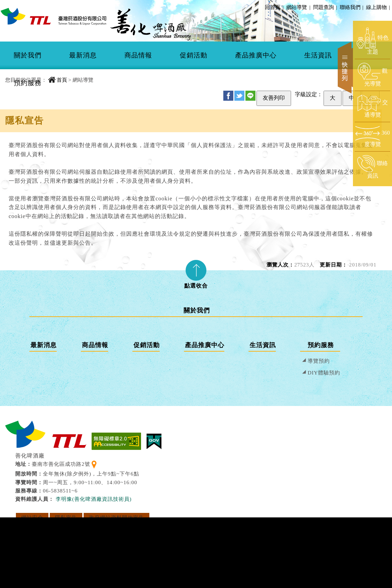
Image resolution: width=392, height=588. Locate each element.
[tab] (196, 272)
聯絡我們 (351, 7)
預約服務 (28, 83)
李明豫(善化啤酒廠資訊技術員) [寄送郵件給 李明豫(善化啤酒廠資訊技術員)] (94, 499)
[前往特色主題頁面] (372, 42)
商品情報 (138, 55)
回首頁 (273, 7)
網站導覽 (297, 7)
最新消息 (83, 55)
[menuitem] (28, 55)
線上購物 (377, 7)
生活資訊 (318, 55)
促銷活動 (194, 55)
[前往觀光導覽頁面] (372, 75)
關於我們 (28, 55)
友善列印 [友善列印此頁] (274, 98)
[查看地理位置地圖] (94, 464)
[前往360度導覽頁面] (372, 137)
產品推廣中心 (256, 55)
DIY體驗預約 (324, 373)
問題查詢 (325, 7)
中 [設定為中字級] (352, 98)
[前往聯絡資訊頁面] (372, 167)
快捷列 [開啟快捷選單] (345, 67)
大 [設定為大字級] (333, 98)
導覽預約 (319, 361)
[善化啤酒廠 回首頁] (54, 16)
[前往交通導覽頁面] (372, 106)
